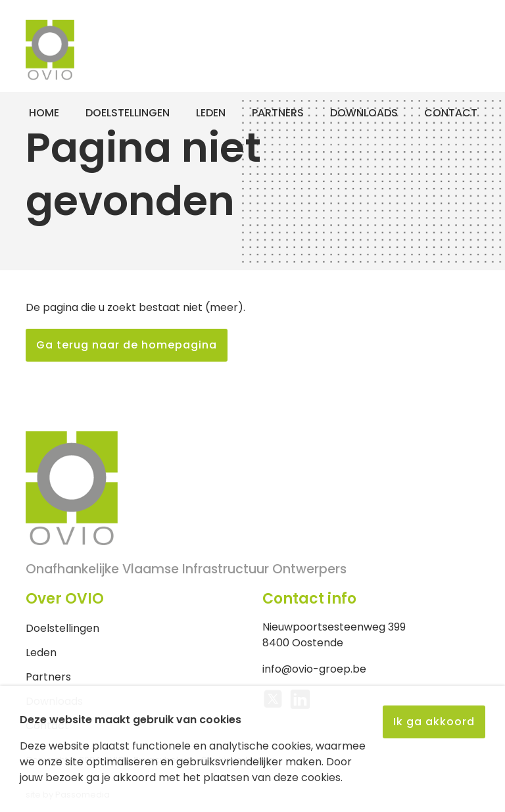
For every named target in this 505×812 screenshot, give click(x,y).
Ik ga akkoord (434, 722)
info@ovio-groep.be (314, 669)
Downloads (364, 113)
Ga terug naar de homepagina (127, 345)
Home (44, 113)
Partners (278, 113)
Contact (451, 113)
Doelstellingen (128, 113)
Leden (211, 113)
